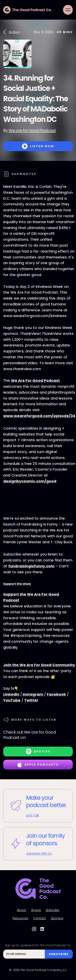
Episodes (53, 910)
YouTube (12, 700)
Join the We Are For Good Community (39, 665)
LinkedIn (12, 694)
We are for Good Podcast (32, 130)
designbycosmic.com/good (30, 481)
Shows (36, 910)
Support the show (17, 584)
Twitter (31, 700)
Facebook (56, 694)
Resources (20, 918)
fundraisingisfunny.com (31, 566)
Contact (40, 918)
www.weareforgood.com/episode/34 (39, 416)
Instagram (33, 694)
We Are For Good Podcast (35, 380)
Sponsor (57, 918)
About (21, 910)
